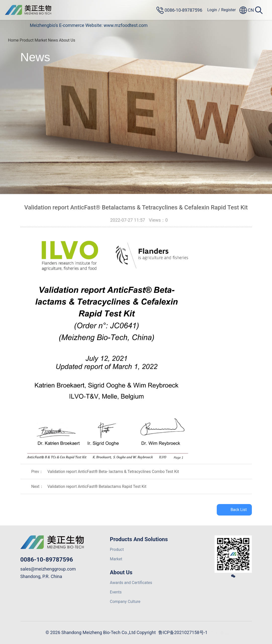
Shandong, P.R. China (41, 576)
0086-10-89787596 (47, 560)
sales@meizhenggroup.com (48, 569)
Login (212, 10)
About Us (67, 40)
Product (27, 40)
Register (229, 10)
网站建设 (220, 632)
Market (41, 40)
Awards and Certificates (131, 583)
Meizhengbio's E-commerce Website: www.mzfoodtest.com (89, 25)
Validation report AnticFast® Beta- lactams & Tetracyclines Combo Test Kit (113, 472)
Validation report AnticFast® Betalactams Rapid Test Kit (97, 486)
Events (116, 592)
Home (13, 40)
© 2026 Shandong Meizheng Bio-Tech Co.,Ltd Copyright (101, 632)
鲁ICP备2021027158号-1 (183, 632)
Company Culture (125, 602)
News (53, 40)
